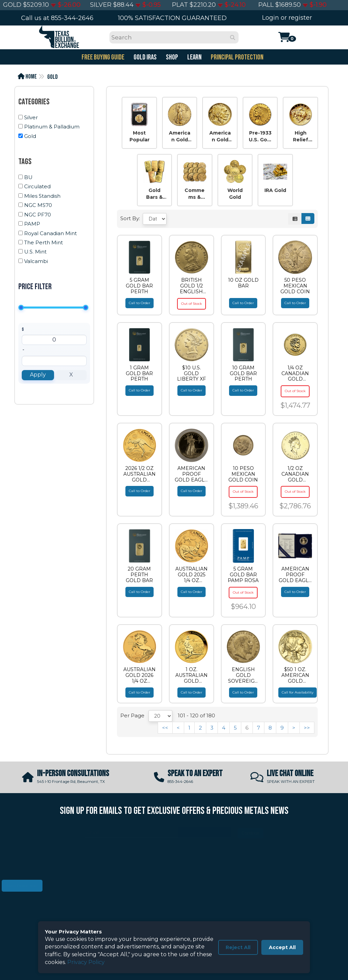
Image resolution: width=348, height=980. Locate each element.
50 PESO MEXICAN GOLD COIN (295, 286)
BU (28, 177)
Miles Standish (42, 196)
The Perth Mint (43, 242)
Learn (194, 57)
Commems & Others (195, 194)
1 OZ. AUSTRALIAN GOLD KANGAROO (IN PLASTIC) (192, 675)
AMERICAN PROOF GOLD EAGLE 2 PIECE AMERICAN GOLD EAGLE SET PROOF (295, 575)
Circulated (37, 186)
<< (165, 728)
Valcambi (36, 261)
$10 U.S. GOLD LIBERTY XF (192, 373)
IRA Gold (275, 190)
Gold (53, 77)
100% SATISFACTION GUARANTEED (172, 18)
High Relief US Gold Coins (300, 136)
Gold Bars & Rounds (154, 194)
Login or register (287, 18)
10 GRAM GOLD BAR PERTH (243, 373)
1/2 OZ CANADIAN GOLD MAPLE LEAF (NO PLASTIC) (295, 474)
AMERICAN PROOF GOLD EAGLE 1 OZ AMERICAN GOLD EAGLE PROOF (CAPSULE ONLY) (191, 474)
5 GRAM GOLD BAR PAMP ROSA (243, 575)
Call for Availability (298, 692)
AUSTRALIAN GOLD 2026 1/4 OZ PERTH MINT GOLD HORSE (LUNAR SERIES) (140, 675)
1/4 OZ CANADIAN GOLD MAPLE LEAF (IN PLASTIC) (295, 373)
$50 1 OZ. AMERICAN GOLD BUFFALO (295, 675)
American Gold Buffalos (220, 136)
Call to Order (140, 303)
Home (27, 77)
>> (307, 728)
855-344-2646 (72, 18)
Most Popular (140, 136)
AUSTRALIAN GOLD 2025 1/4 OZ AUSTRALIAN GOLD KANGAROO (192, 575)
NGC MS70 (38, 205)
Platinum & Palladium (52, 127)
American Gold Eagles (180, 136)
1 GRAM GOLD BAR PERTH (139, 373)
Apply (38, 375)
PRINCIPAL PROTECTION (237, 57)
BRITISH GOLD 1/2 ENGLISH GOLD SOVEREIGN (191, 286)
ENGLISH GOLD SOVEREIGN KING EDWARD (243, 675)
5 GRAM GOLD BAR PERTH (139, 286)
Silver (31, 117)
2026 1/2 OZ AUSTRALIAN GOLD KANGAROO (140, 474)
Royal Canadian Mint (50, 233)
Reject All (238, 947)
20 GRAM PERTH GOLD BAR (139, 575)
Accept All (282, 947)
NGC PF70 (38, 215)
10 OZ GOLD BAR (243, 283)
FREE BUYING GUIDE (102, 57)
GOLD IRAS (145, 57)
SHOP (171, 57)
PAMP (32, 224)
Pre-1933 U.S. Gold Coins (260, 136)
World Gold (235, 194)
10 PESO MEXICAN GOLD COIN (243, 474)
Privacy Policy (86, 962)
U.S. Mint (35, 252)
